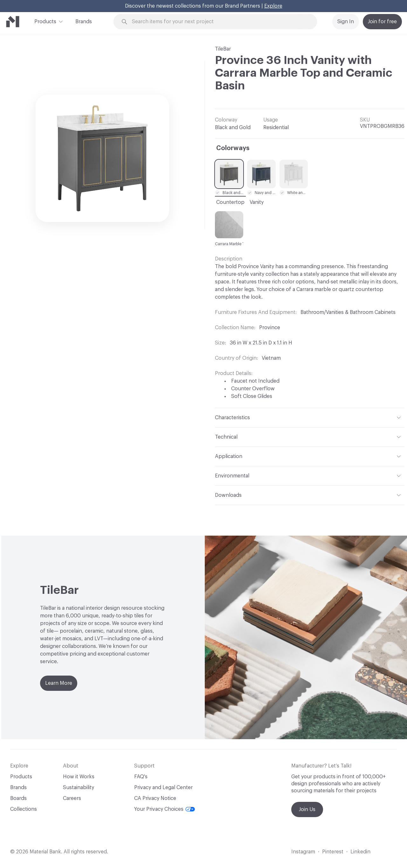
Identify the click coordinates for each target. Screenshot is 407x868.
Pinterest (333, 852)
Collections (24, 809)
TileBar (223, 49)
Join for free (382, 22)
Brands (84, 22)
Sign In (346, 22)
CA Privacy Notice (155, 798)
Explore (273, 6)
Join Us (307, 809)
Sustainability (79, 788)
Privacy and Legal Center (163, 788)
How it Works (79, 777)
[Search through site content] (219, 22)
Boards (18, 798)
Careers (72, 798)
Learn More (59, 683)
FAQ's (141, 777)
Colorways (233, 148)
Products (45, 21)
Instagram (303, 852)
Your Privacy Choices (165, 809)
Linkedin (360, 852)
